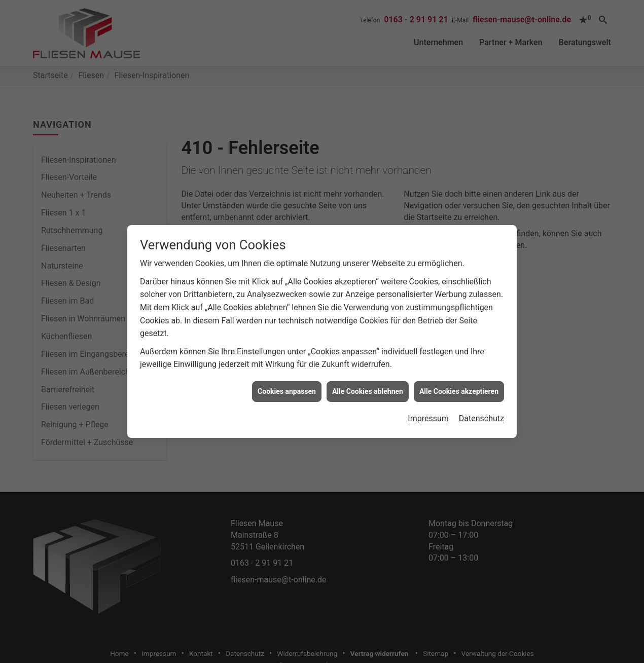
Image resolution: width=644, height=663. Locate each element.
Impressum (428, 413)
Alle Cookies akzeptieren (459, 385)
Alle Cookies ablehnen (368, 385)
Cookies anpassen (287, 385)
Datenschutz (481, 413)
